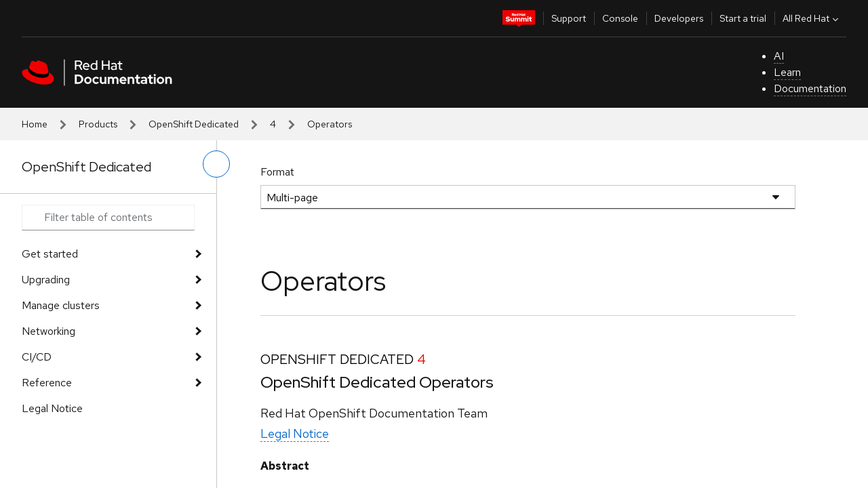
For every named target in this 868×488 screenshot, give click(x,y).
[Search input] (108, 218)
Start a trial (743, 18)
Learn (787, 72)
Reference (47, 383)
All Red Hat (812, 18)
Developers (679, 18)
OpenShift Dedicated (194, 124)
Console (620, 18)
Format (277, 172)
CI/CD (37, 357)
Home (35, 124)
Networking (48, 331)
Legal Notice (52, 408)
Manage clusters (61, 305)
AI (779, 56)
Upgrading (46, 280)
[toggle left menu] (216, 164)
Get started (50, 254)
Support (569, 18)
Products (98, 124)
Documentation (810, 88)
